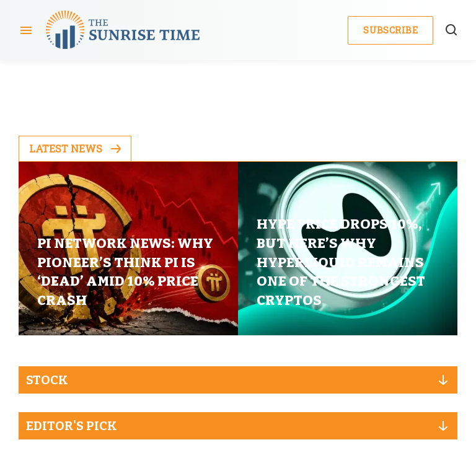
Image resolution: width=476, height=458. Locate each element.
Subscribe (390, 30)
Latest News (75, 148)
